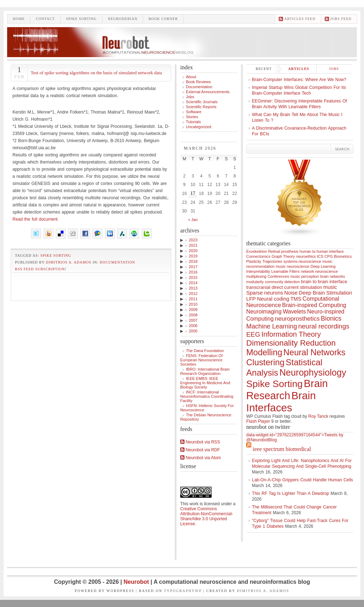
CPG (328, 256)
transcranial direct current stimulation (284, 287)
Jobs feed (341, 19)
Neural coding (273, 299)
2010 (193, 304)
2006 (193, 326)
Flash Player (258, 421)
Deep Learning (323, 266)
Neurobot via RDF (200, 450)
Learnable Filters (285, 271)
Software (194, 112)
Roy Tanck (318, 416)
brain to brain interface (324, 282)
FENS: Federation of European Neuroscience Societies (201, 360)
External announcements (208, 92)
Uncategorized (199, 127)
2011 (193, 299)
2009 (193, 310)
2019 (193, 256)
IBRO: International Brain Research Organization (205, 371)
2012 (193, 294)
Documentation (118, 262)
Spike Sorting (56, 255)
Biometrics (343, 256)
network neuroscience (319, 271)
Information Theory (291, 334)
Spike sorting (81, 19)
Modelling (264, 352)
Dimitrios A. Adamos (69, 262)
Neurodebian (123, 19)
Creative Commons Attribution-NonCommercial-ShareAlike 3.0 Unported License (207, 516)
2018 (193, 261)
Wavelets (294, 312)
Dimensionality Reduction (291, 343)
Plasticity (254, 261)
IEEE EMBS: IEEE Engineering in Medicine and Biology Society (205, 383)
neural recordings (323, 326)
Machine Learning (272, 326)
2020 (193, 251)
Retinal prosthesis (283, 251)
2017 (193, 267)
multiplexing (256, 276)
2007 (193, 320)
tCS (320, 256)
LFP (251, 299)
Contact (45, 19)
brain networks (332, 276)
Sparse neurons (265, 293)
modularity (255, 282)
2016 (193, 272)
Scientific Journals (202, 102)
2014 (193, 283)
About (191, 77)
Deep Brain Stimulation (325, 293)
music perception (305, 276)
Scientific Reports (201, 107)
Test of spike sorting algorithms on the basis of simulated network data (96, 73)
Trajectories (272, 261)
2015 (193, 277)
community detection (283, 282)
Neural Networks (314, 352)
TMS (296, 299)
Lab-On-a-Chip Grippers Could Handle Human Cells (302, 480)
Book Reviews (198, 82)
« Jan (193, 220)
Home (19, 19)
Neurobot (137, 582)
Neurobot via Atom (201, 458)
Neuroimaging (264, 312)
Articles (299, 69)
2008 (193, 315)
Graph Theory (283, 256)
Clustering (265, 362)
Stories (192, 117)
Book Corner (163, 19)
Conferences (278, 276)
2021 (193, 245)
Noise (291, 293)
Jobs (190, 97)
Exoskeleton (257, 251)
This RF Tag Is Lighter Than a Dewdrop (290, 493)
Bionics (331, 318)
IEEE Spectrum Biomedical (282, 449)
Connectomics (258, 256)
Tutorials (193, 122)
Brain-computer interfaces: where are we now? (299, 80)
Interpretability (258, 271)
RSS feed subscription (40, 269)
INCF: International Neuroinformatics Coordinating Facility (207, 396)
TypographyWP (183, 591)
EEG (253, 334)
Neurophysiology (313, 372)
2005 (193, 331)
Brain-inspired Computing (314, 305)
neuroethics (306, 256)
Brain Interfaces (281, 402)
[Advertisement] (91, 285)
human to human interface (322, 251)
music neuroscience (293, 266)
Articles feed (300, 19)
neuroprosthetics (297, 319)
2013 (193, 288)
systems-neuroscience (302, 261)
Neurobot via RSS (200, 442)
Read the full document (35, 219)
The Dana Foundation (205, 351)
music (330, 287)
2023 (193, 240)
